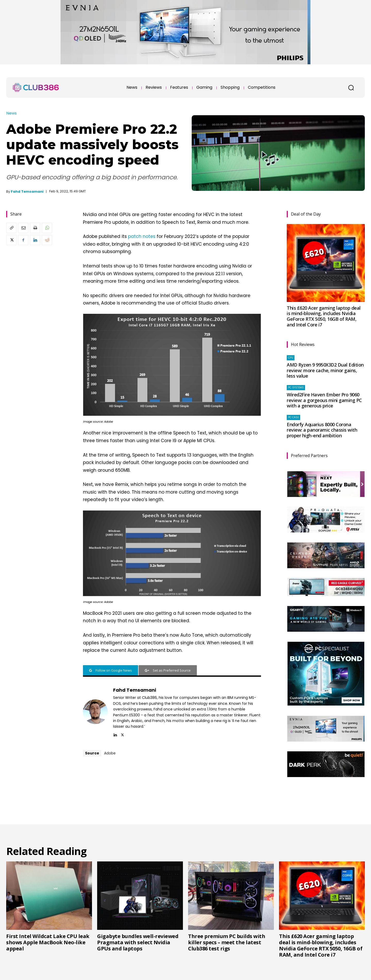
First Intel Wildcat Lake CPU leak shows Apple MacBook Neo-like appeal (48, 942)
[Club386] (36, 87)
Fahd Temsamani (27, 191)
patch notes (142, 236)
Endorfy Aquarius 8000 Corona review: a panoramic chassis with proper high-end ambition (322, 430)
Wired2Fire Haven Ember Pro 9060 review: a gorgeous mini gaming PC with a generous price (324, 400)
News (12, 113)
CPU (291, 358)
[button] (351, 87)
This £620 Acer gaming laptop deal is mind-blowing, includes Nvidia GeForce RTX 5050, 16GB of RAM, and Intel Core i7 (324, 316)
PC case (293, 417)
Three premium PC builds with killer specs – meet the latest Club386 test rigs (227, 942)
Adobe (110, 753)
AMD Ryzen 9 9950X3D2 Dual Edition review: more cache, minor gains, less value (325, 370)
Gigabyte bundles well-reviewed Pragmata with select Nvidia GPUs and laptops (138, 942)
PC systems (296, 387)
